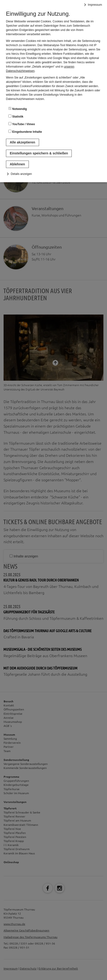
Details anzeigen (21, 174)
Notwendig (18, 109)
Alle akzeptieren (23, 142)
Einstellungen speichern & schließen (39, 153)
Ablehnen (17, 164)
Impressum (95, 5)
